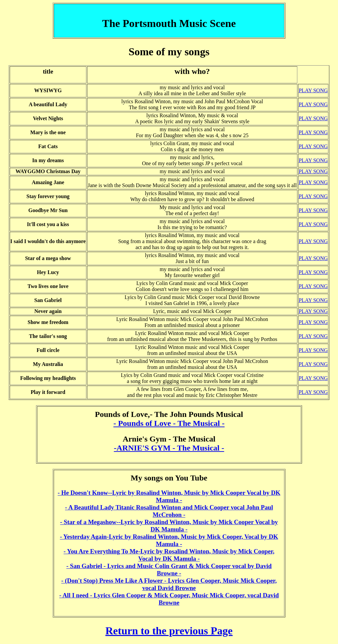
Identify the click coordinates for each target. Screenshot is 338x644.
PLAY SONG (313, 90)
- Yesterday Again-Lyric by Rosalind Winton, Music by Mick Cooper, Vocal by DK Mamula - (169, 540)
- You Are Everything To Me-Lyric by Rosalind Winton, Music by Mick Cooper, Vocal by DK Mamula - (169, 555)
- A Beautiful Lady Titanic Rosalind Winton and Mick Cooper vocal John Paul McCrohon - (169, 511)
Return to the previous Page (169, 631)
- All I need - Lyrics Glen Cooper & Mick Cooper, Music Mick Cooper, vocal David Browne (169, 599)
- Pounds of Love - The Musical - (169, 423)
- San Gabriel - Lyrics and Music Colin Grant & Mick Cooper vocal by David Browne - (169, 570)
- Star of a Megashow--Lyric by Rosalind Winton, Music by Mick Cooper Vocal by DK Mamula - (169, 526)
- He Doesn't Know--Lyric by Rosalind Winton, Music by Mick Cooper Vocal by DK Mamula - (169, 496)
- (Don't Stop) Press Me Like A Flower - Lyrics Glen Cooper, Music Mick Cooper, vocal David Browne (169, 584)
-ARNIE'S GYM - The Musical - (169, 448)
